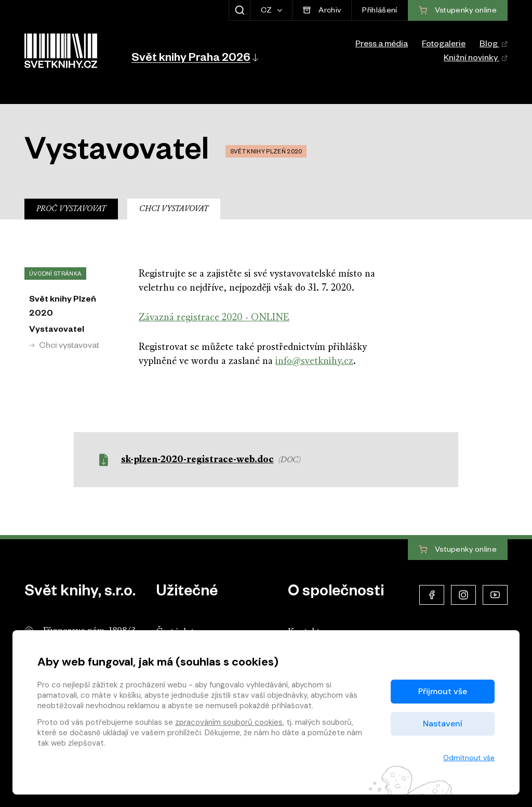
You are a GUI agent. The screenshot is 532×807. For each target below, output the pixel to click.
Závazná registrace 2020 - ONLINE (214, 318)
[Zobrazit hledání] (239, 10)
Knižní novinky (476, 59)
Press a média (382, 45)
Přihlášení (380, 11)
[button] (194, 57)
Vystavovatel (57, 331)
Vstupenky (458, 550)
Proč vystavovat (71, 209)
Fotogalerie (444, 45)
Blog (494, 45)
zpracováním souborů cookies (229, 722)
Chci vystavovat (174, 209)
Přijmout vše (443, 691)
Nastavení (443, 724)
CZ (267, 11)
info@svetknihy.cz (314, 362)
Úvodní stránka (55, 275)
